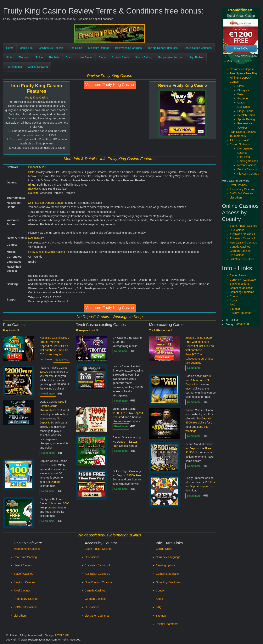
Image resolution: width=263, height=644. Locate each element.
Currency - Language (243, 280)
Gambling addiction (168, 574)
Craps (69, 57)
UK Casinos (92, 607)
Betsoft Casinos (23, 574)
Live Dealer (86, 57)
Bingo (102, 57)
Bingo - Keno (245, 111)
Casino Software (38, 67)
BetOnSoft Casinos (25, 607)
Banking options (166, 565)
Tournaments (14, 67)
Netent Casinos (23, 565)
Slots (9, 57)
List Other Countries (97, 616)
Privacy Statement (167, 624)
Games (234, 82)
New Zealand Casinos (98, 582)
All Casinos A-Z (239, 140)
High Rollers (196, 57)
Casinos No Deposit (51, 48)
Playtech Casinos (24, 582)
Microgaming (193, 363)
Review (247, 61)
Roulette (54, 57)
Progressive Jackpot (171, 57)
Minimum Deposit (99, 48)
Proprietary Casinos (26, 599)
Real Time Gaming (25, 557)
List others (20, 616)
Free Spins (76, 48)
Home (10, 48)
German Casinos (95, 599)
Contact (161, 591)
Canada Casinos (95, 591)
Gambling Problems (168, 582)
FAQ (159, 607)
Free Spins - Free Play (243, 73)
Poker (39, 57)
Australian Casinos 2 (98, 574)
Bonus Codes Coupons (198, 48)
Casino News (164, 549)
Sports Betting (144, 57)
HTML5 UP (62, 635)
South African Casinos (98, 549)
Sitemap (161, 616)
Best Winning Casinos (129, 48)
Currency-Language (168, 557)
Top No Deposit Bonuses (163, 48)
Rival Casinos (22, 591)
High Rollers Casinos (243, 132)
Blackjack (24, 57)
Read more (62, 360)
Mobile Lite (26, 48)
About (159, 599)
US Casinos (92, 557)
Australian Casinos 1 (98, 565)
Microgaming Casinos (27, 549)
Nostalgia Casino (54, 349)
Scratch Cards (120, 57)
